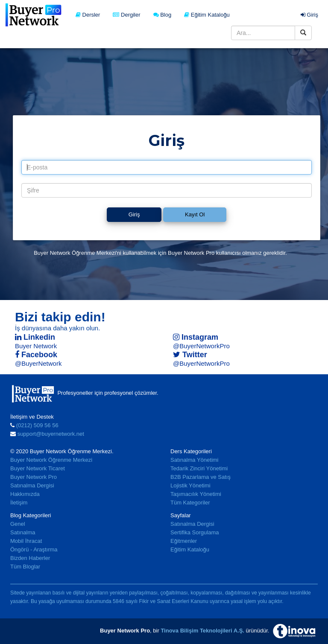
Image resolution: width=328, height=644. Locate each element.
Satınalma (23, 532)
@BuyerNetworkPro (201, 346)
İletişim (19, 503)
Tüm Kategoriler (190, 503)
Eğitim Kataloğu (207, 15)
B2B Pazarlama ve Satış (201, 477)
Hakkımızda (25, 494)
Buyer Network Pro (34, 477)
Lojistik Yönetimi (190, 485)
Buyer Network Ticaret (38, 468)
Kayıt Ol (195, 214)
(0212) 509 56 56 (37, 425)
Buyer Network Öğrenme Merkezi (51, 460)
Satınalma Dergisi (32, 485)
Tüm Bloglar (25, 567)
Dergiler (126, 15)
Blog (163, 15)
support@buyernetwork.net (51, 434)
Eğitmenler (184, 541)
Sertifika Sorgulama (195, 532)
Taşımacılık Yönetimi (196, 494)
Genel (18, 524)
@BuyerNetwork (38, 363)
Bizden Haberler (30, 558)
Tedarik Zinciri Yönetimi (199, 468)
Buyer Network (36, 346)
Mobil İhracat (26, 541)
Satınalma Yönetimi (195, 460)
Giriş (309, 15)
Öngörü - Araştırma (34, 549)
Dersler (88, 15)
